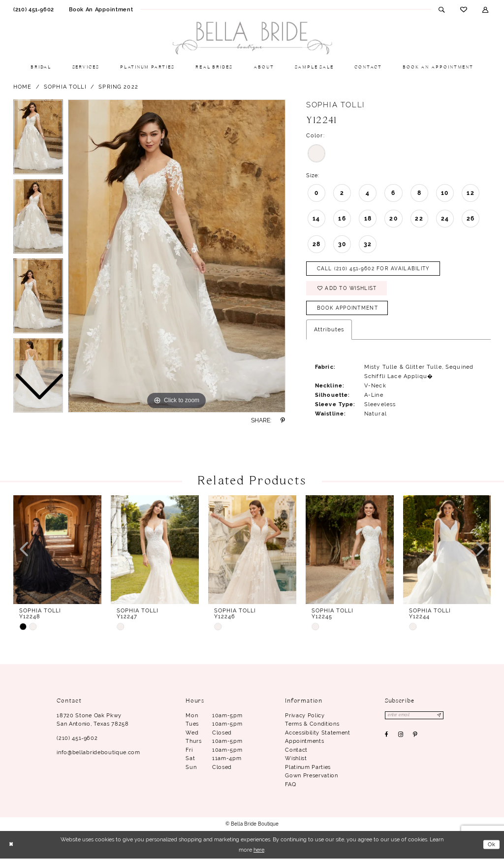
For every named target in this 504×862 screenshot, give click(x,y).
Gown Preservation (311, 779)
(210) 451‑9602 (77, 741)
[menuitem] (34, 9)
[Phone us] (34, 9)
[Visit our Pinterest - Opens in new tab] (415, 739)
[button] (486, 9)
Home (23, 87)
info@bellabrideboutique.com (98, 756)
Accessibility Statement (317, 736)
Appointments (304, 744)
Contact (296, 753)
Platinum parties (308, 770)
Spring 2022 (118, 87)
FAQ (290, 788)
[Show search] (442, 9)
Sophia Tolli (65, 87)
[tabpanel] (177, 256)
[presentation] (57, 553)
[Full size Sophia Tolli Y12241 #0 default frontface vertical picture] (177, 256)
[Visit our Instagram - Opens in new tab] (401, 739)
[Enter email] (416, 719)
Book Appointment (350, 311)
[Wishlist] (463, 9)
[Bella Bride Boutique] (252, 38)
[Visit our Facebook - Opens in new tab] (387, 739)
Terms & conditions (312, 727)
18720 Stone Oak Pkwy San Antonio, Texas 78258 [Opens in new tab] (93, 723)
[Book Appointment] (101, 9)
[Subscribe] (442, 719)
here (259, 853)
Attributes (329, 333)
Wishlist (296, 762)
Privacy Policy (305, 719)
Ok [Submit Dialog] (491, 848)
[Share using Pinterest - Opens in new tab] (283, 420)
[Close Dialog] (11, 848)
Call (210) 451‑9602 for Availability (378, 269)
